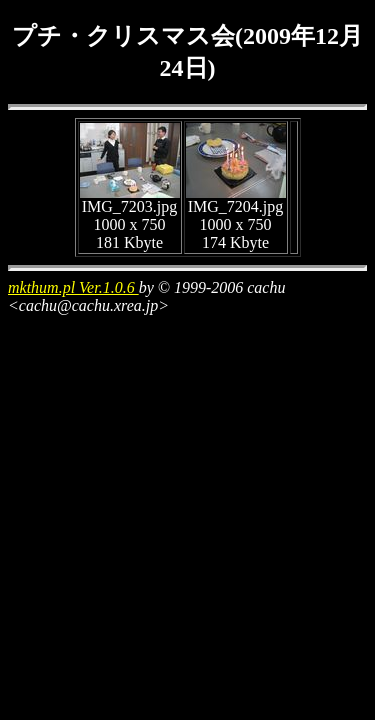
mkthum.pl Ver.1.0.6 (73, 287)
